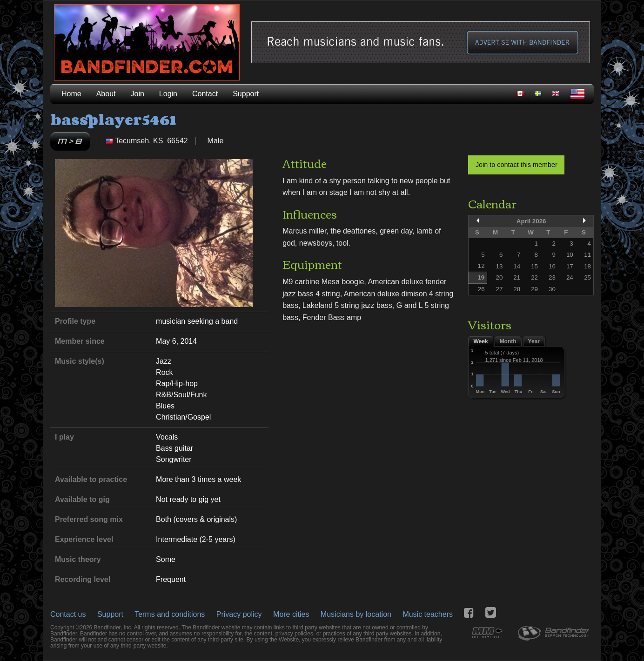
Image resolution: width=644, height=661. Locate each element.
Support (110, 614)
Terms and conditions (170, 614)
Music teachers (428, 614)
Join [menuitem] (138, 94)
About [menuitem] (106, 94)
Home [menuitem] (71, 94)
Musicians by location (356, 614)
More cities (291, 614)
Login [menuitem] (168, 94)
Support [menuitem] (246, 94)
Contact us (68, 614)
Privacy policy (239, 614)
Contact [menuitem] (205, 94)
